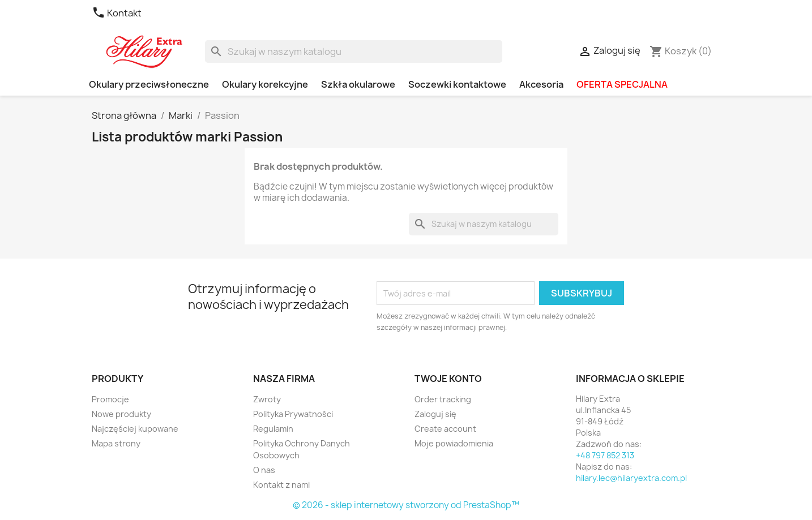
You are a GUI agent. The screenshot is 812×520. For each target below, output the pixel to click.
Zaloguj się (435, 414)
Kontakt (117, 13)
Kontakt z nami (281, 485)
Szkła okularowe (358, 84)
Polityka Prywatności (293, 414)
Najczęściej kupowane (135, 429)
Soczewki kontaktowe (457, 84)
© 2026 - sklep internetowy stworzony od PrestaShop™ (406, 505)
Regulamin (273, 429)
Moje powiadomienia (454, 443)
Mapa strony (116, 443)
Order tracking (443, 399)
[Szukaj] (354, 51)
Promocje (110, 399)
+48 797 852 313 (605, 455)
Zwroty (267, 399)
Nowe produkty (121, 414)
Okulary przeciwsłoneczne (149, 84)
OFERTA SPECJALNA (622, 84)
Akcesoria (541, 84)
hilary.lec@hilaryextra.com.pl (631, 478)
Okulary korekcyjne (265, 84)
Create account (445, 429)
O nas (264, 470)
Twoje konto (448, 379)
